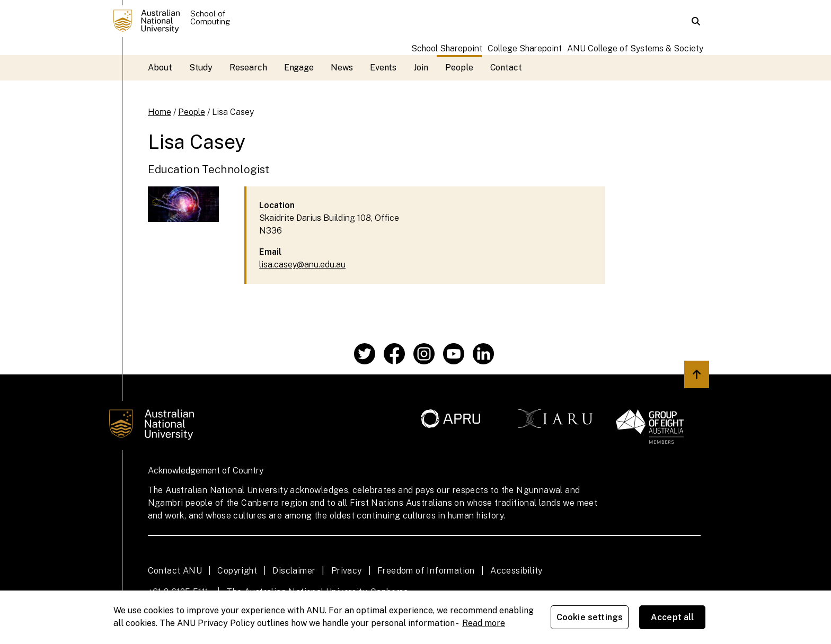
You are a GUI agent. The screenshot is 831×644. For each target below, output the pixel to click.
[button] (696, 21)
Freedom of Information (426, 571)
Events (383, 68)
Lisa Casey (233, 112)
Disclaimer (294, 571)
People (459, 68)
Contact (506, 68)
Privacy (347, 571)
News (342, 68)
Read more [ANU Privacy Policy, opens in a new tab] (484, 623)
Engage (299, 68)
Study (201, 68)
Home (160, 112)
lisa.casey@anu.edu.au (302, 265)
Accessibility (516, 571)
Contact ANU (175, 571)
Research (248, 68)
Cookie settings (590, 617)
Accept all (673, 617)
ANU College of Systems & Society (635, 48)
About (160, 68)
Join (421, 68)
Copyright (237, 571)
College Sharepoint (525, 48)
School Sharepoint (447, 48)
